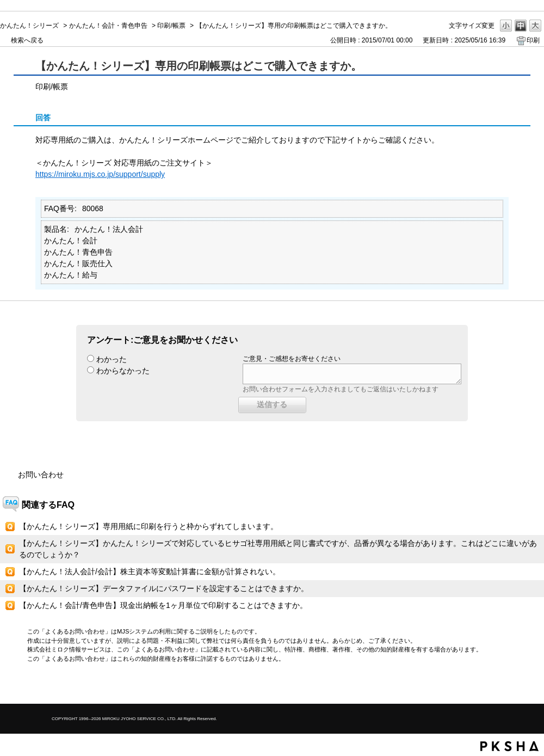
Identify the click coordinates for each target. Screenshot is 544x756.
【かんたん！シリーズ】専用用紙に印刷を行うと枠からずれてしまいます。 (149, 526)
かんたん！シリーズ (29, 26)
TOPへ (517, 686)
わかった (112, 359)
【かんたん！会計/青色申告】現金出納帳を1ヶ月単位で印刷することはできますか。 (163, 605)
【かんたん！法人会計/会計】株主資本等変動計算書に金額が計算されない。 (150, 571)
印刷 (533, 40)
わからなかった (123, 371)
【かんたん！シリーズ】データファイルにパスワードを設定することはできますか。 (164, 588)
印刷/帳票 (171, 26)
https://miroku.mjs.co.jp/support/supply (100, 174)
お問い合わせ (41, 475)
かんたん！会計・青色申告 (108, 26)
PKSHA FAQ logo (509, 746)
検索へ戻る (27, 40)
